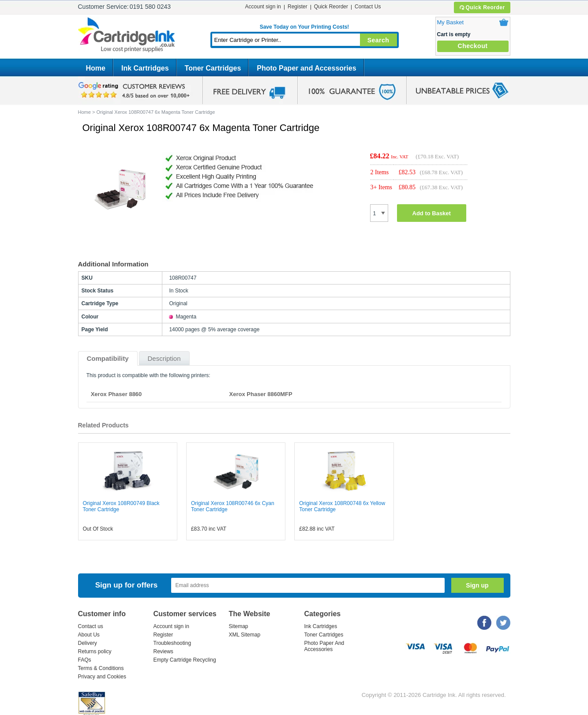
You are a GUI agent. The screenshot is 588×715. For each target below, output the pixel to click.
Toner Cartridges (213, 68)
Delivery (88, 643)
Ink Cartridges (145, 68)
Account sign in (263, 7)
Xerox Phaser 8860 (116, 394)
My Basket (451, 22)
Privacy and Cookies (102, 677)
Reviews (163, 651)
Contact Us (368, 7)
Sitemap (239, 626)
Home (96, 68)
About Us (89, 635)
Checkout (473, 46)
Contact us (91, 626)
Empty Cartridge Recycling (185, 660)
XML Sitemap (245, 635)
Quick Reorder (482, 7)
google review (135, 90)
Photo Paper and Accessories (306, 68)
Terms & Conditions (101, 668)
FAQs (85, 660)
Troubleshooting (172, 643)
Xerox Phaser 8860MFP (261, 394)
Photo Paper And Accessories (324, 646)
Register (298, 7)
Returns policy (95, 651)
